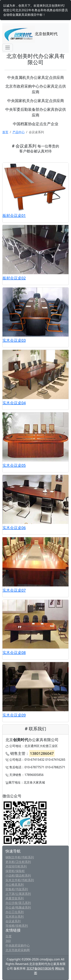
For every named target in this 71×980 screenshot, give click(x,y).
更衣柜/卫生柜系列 (18, 862)
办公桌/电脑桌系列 (18, 907)
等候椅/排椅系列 (17, 926)
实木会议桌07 (14, 590)
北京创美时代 (30, 34)
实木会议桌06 (14, 528)
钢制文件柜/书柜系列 (20, 857)
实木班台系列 (15, 917)
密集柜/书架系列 (17, 889)
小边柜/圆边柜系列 (18, 875)
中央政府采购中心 (18, 945)
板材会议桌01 (14, 215)
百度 (9, 936)
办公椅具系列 (15, 885)
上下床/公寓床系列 (18, 894)
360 (8, 941)
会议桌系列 (13, 921)
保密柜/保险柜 (15, 871)
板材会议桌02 (14, 278)
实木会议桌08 (14, 652)
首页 (5, 132)
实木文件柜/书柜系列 (20, 880)
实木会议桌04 (14, 403)
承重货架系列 (15, 898)
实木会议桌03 (14, 340)
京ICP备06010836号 (40, 968)
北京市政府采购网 (18, 950)
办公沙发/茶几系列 (18, 903)
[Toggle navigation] (8, 48)
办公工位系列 (15, 912)
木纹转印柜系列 (16, 866)
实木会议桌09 (14, 715)
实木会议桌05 (14, 465)
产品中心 (19, 132)
